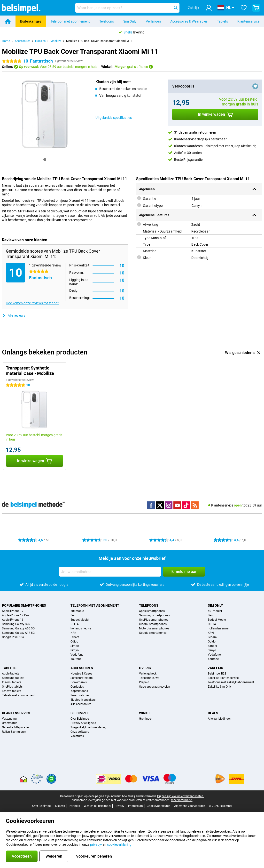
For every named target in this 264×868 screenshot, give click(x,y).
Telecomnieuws (149, 678)
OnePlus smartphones (154, 620)
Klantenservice (248, 21)
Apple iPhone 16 (13, 620)
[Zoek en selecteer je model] (127, 8)
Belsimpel (80, 713)
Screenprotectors (82, 678)
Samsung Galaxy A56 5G (18, 628)
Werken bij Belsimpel (97, 806)
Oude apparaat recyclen (155, 687)
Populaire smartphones (24, 605)
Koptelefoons (79, 691)
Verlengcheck (148, 674)
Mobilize (56, 41)
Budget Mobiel (80, 620)
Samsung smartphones (154, 615)
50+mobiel (78, 611)
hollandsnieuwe (81, 628)
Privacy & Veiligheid (83, 723)
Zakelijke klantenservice (223, 678)
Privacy (119, 806)
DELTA (75, 624)
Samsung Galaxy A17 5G (18, 633)
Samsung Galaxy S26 (16, 624)
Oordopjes (77, 687)
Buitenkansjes (31, 21)
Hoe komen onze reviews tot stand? (32, 303)
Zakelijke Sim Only (220, 687)
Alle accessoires (81, 704)
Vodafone (77, 655)
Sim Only (130, 21)
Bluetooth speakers (83, 700)
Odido (74, 642)
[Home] (8, 21)
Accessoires (23, 41)
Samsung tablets (13, 678)
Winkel (145, 713)
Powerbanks (79, 682)
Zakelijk (215, 668)
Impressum (136, 806)
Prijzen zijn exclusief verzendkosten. (181, 796)
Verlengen (153, 21)
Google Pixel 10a (13, 637)
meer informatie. (182, 800)
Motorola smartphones (154, 628)
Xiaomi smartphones (153, 624)
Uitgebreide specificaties (114, 118)
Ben (73, 615)
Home (6, 41)
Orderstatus (10, 723)
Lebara (75, 637)
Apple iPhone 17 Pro (15, 615)
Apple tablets (11, 674)
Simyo (75, 650)
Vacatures (77, 736)
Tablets (222, 21)
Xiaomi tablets (12, 682)
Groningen (146, 719)
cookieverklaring (119, 844)
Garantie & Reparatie (15, 727)
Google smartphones (153, 633)
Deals (213, 713)
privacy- (96, 844)
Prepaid (144, 682)
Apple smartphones (152, 611)
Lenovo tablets (12, 691)
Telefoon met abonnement (70, 21)
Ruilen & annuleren (14, 732)
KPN (74, 633)
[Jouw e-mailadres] (110, 572)
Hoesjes (40, 41)
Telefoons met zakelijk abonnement (231, 682)
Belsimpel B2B (217, 674)
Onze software (80, 732)
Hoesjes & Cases (81, 674)
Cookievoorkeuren (159, 806)
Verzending (9, 719)
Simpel (75, 646)
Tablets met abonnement (18, 695)
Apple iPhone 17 (13, 611)
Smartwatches (80, 695)
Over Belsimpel (80, 719)
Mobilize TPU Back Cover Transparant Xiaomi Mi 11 (100, 41)
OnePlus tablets (12, 687)
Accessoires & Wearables (189, 21)
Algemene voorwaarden (190, 806)
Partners (74, 806)
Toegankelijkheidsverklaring (89, 727)
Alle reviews (14, 315)
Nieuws (60, 806)
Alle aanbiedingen (220, 719)
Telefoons (107, 21)
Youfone (76, 659)
